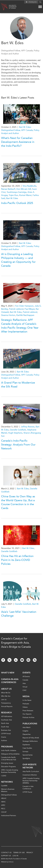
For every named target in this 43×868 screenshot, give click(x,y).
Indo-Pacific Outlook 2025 (17, 203)
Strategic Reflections (30, 741)
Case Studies (27, 748)
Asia (24, 683)
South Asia (5, 727)
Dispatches (27, 734)
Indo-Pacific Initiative (9, 750)
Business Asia (6, 730)
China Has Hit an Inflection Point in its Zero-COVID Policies (17, 560)
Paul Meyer (30, 309)
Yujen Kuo (13, 195)
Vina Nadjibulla (29, 186)
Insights (25, 731)
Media (26, 696)
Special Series (28, 755)
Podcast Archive (28, 717)
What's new (8, 673)
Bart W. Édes (12, 198)
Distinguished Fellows (9, 795)
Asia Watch (27, 727)
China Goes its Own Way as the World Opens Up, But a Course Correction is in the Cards (18, 502)
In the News (27, 700)
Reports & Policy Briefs (31, 738)
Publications (30, 724)
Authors (4, 741)
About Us (6, 689)
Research (6, 713)
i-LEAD (4, 776)
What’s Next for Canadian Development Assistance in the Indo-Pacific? (18, 142)
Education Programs (8, 767)
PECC (3, 809)
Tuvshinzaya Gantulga (17, 192)
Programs (7, 747)
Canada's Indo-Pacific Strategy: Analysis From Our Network (18, 445)
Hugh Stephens (15, 433)
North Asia (5, 723)
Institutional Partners (9, 816)
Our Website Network (30, 766)
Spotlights (26, 758)
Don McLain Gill (24, 189)
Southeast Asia (6, 720)
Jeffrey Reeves (28, 427)
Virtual (25, 687)
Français (33, 2)
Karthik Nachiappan (25, 315)
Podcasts (26, 704)
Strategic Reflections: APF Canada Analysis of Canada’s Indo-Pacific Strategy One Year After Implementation (20, 326)
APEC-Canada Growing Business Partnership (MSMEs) (31, 781)
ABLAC (4, 798)
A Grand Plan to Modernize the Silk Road (18, 385)
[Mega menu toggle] (40, 7)
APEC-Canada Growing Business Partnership (10, 771)
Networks (7, 782)
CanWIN (4, 786)
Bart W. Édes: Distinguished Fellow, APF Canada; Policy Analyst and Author (20, 130)
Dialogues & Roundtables (10, 754)
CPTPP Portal (6, 734)
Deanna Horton (8, 315)
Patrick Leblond (16, 309)
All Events (26, 677)
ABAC (3, 802)
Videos (25, 707)
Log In (15, 856)
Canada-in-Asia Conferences (10, 681)
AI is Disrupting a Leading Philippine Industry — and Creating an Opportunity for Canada (18, 260)
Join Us (4, 700)
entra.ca (11, 862)
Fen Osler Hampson (24, 306)
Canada (25, 680)
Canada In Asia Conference (28, 788)
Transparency (6, 703)
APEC (3, 805)
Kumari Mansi (25, 195)
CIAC (25, 690)
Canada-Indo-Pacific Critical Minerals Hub (9, 759)
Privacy (30, 853)
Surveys (25, 752)
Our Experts (27, 714)
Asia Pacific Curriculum (31, 771)
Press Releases (28, 711)
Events (26, 673)
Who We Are (6, 696)
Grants (4, 737)
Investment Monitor (30, 775)
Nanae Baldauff (8, 189)
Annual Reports (7, 706)
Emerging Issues (7, 763)
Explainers (26, 745)
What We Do (6, 693)
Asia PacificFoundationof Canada (13, 7)
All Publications (7, 716)
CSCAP (4, 812)
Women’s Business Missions (8, 790)
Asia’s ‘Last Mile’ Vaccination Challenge (19, 614)
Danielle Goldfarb (18, 430)
